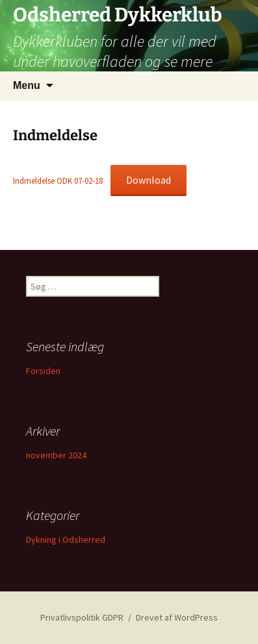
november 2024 (56, 455)
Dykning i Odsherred (66, 539)
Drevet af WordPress (177, 617)
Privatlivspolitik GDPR (82, 617)
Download (148, 180)
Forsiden (43, 371)
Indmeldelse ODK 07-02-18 (58, 180)
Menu (27, 85)
